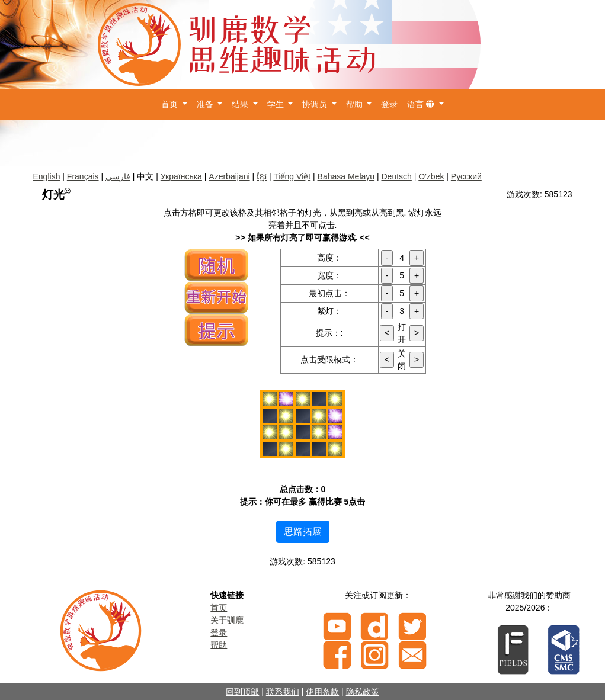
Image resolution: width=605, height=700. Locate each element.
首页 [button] (171, 104)
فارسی (118, 176)
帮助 (219, 645)
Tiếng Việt (292, 176)
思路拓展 (303, 532)
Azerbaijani (229, 176)
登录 (389, 104)
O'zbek (431, 176)
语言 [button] (422, 104)
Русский (466, 176)
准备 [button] (206, 104)
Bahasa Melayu (346, 176)
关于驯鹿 (227, 620)
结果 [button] (241, 104)
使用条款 (322, 692)
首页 (219, 608)
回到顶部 (242, 692)
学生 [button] (277, 104)
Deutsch (397, 176)
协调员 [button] (316, 104)
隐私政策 (363, 692)
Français (83, 176)
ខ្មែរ (262, 176)
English (47, 176)
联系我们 (283, 692)
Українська (181, 176)
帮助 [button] (356, 104)
